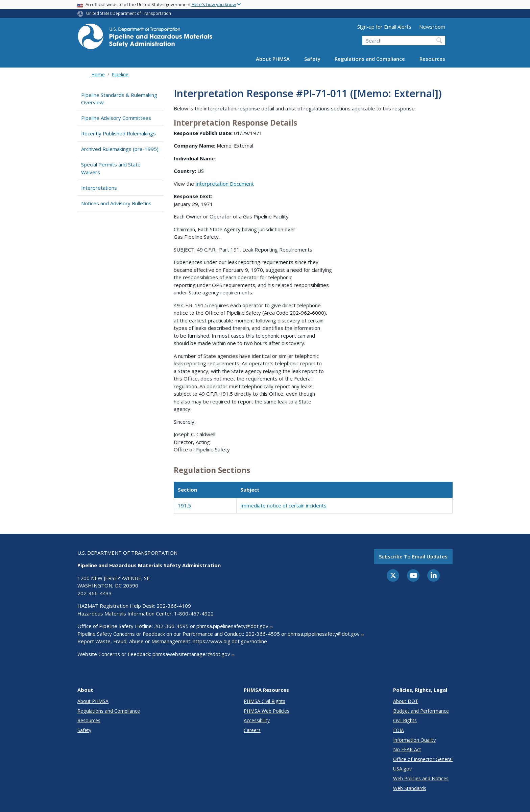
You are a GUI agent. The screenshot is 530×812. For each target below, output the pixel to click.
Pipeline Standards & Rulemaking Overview (119, 99)
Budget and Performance (421, 711)
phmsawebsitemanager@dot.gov (194, 654)
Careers (252, 730)
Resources (432, 59)
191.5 (184, 505)
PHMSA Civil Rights (264, 701)
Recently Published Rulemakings (118, 133)
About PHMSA (273, 59)
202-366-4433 (95, 593)
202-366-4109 (174, 606)
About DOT (406, 701)
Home (98, 74)
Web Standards (410, 788)
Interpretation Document (225, 184)
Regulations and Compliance (370, 59)
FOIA (399, 730)
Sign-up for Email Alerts (384, 27)
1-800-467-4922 (194, 613)
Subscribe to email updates (413, 556)
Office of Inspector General (423, 759)
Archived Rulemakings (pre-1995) (120, 149)
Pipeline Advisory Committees (116, 118)
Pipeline (120, 74)
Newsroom (432, 27)
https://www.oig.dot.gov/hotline (230, 641)
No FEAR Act (407, 749)
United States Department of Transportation (129, 13)
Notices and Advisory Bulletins (116, 203)
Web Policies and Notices (421, 778)
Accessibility (257, 720)
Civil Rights (405, 720)
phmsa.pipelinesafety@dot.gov (235, 626)
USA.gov (402, 769)
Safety (312, 59)
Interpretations (99, 188)
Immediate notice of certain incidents (283, 505)
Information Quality (414, 740)
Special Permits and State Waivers (111, 168)
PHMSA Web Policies (267, 711)
